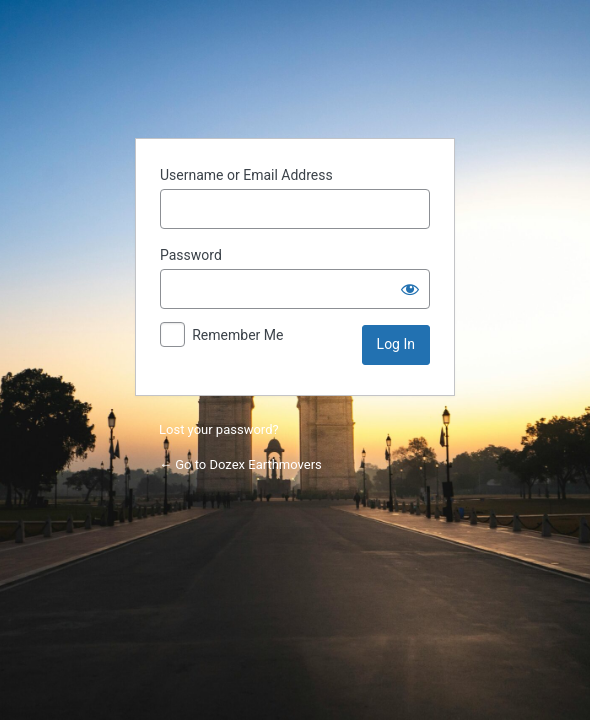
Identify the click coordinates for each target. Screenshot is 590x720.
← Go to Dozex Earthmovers (240, 464)
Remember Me (237, 335)
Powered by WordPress (295, 72)
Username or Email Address (246, 175)
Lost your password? (219, 429)
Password (191, 255)
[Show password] (410, 289)
